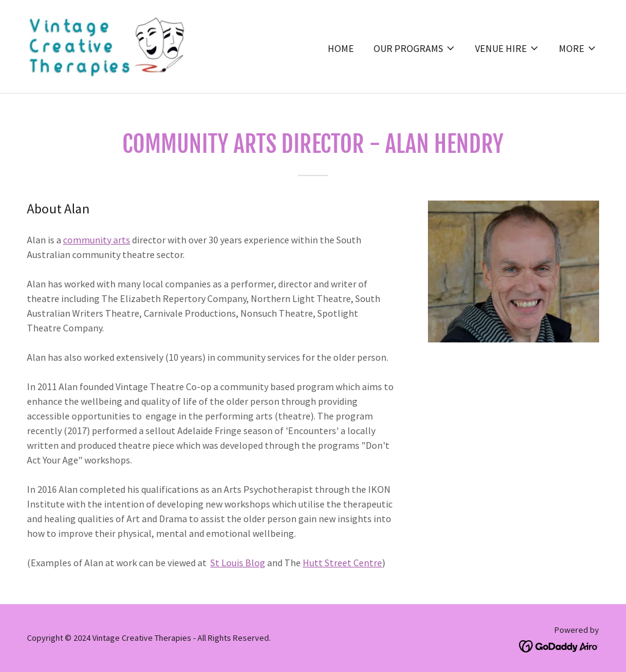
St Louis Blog (238, 563)
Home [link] (341, 48)
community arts (97, 240)
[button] (414, 48)
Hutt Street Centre (342, 563)
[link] (109, 45)
